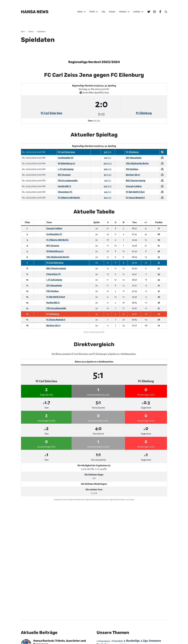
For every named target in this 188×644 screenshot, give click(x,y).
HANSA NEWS (35, 12)
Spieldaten (41, 32)
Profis (92, 12)
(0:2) (108, 186)
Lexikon (137, 12)
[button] (166, 12)
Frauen (112, 12)
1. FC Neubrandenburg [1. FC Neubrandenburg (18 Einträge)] (103, 641)
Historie (123, 12)
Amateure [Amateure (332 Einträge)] (155, 641)
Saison (31, 32)
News (80, 12)
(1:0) (108, 152)
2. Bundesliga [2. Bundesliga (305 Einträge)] (132, 641)
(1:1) (108, 158)
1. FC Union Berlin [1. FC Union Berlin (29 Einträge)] (117, 641)
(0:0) (108, 163)
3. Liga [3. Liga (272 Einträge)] (144, 641)
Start (23, 32)
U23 (103, 12)
